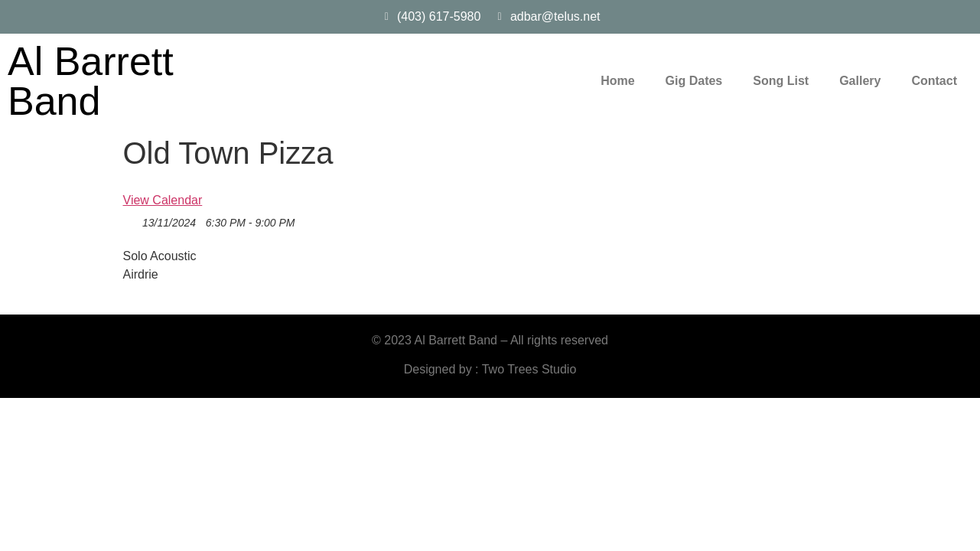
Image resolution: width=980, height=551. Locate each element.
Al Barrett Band (91, 81)
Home (617, 81)
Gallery (860, 81)
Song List (781, 81)
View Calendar (163, 200)
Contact (934, 81)
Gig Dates (694, 81)
